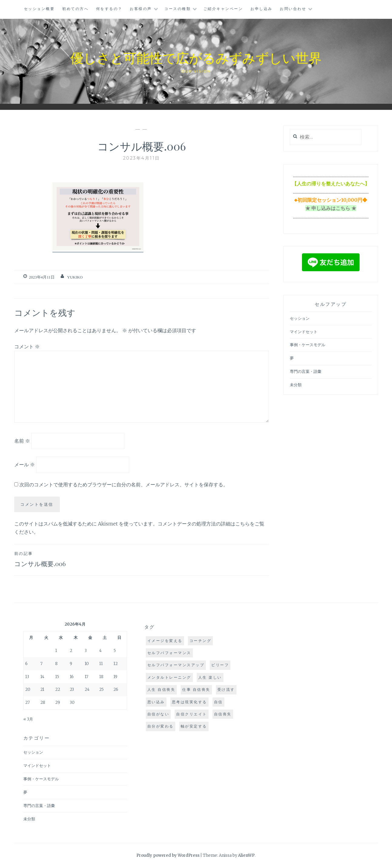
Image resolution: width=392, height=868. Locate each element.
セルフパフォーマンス (169, 653)
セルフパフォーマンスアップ (176, 665)
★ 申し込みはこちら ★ (331, 208)
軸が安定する (194, 726)
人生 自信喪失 (161, 689)
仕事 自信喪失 (196, 689)
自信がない (158, 714)
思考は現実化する (189, 702)
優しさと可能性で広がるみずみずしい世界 (196, 57)
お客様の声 (141, 9)
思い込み (156, 702)
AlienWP (246, 855)
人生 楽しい (210, 677)
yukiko (75, 277)
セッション (300, 318)
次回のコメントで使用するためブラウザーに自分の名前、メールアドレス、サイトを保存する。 (124, 485)
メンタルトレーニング (169, 677)
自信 (218, 702)
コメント (27, 346)
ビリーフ (220, 665)
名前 (22, 441)
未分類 (296, 385)
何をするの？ (109, 9)
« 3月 (28, 719)
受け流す (226, 689)
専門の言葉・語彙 (306, 372)
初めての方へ (75, 9)
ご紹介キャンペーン (223, 9)
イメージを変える (165, 641)
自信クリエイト (192, 714)
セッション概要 (39, 9)
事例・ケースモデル (308, 345)
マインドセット (304, 332)
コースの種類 (178, 9)
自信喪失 (223, 714)
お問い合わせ (293, 9)
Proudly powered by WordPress (168, 855)
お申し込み (261, 9)
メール (25, 464)
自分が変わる (161, 726)
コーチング (201, 641)
